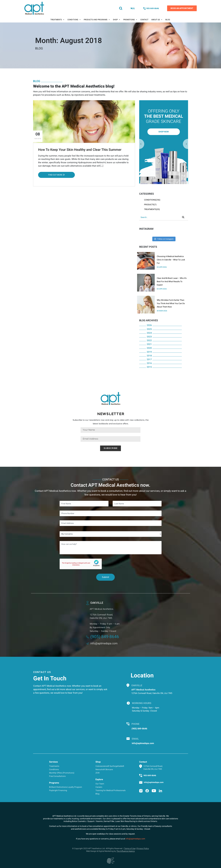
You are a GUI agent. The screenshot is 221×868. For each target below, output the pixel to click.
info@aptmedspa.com (102, 643)
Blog (168, 20)
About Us (157, 20)
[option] (164, 142)
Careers (99, 787)
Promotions (130, 20)
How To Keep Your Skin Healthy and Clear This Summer (80, 150)
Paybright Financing (58, 790)
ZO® (98, 773)
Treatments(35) (152, 209)
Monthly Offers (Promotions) (62, 773)
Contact (144, 20)
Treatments (57, 20)
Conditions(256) (152, 200)
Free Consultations (57, 776)
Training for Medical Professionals (110, 790)
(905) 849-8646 (103, 637)
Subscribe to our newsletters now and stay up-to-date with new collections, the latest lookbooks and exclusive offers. (111, 422)
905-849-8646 (151, 9)
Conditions (74, 20)
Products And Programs (97, 20)
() (133, 8)
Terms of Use (130, 849)
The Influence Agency (126, 851)
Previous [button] (186, 144)
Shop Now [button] (164, 132)
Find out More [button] (56, 175)
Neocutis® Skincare (104, 770)
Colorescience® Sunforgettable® (110, 766)
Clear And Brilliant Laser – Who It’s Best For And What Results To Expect (172, 282)
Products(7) (150, 205)
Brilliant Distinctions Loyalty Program (66, 787)
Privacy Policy (143, 849)
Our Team (100, 784)
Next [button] (142, 144)
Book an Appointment (182, 8)
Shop (117, 20)
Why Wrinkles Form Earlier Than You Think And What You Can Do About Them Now (171, 303)
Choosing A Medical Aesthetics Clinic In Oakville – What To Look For (171, 260)
